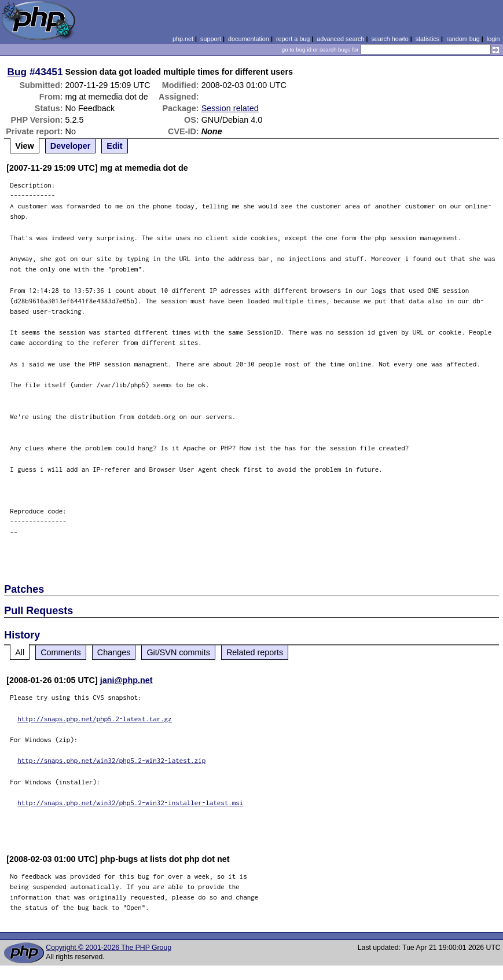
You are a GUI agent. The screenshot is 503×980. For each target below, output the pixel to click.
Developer (71, 146)
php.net (183, 39)
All (20, 652)
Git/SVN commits (178, 652)
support (211, 39)
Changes (114, 652)
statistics (427, 39)
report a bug (293, 39)
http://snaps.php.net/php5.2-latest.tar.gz (95, 719)
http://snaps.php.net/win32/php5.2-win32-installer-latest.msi (130, 803)
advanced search (340, 39)
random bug (463, 39)
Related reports (255, 652)
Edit (114, 146)
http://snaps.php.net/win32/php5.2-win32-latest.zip (111, 760)
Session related (230, 108)
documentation (249, 39)
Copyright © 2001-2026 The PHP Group (109, 948)
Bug (17, 72)
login (493, 39)
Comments (61, 652)
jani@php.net (126, 680)
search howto (390, 39)
